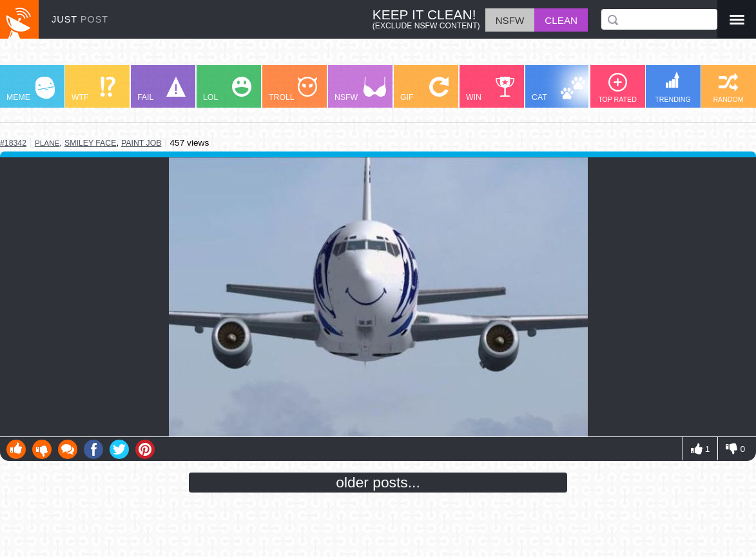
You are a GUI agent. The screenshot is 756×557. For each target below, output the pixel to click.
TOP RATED (617, 88)
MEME (31, 89)
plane (47, 143)
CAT (558, 89)
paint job (141, 143)
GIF (424, 89)
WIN (490, 89)
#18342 (13, 143)
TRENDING (673, 87)
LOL (227, 89)
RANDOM (728, 88)
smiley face (90, 143)
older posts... (378, 482)
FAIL (161, 89)
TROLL (293, 89)
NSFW (360, 89)
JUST (80, 19)
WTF (93, 89)
